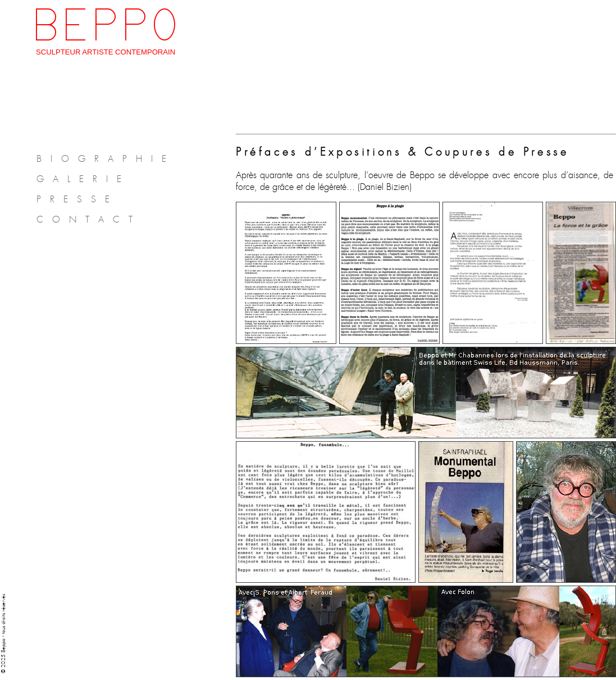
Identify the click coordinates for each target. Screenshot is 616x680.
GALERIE (83, 179)
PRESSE (77, 199)
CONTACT (89, 219)
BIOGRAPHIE (106, 159)
